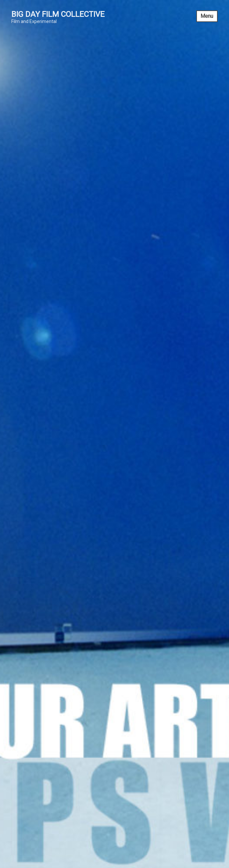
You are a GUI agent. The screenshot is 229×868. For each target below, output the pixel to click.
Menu (207, 16)
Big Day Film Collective (58, 14)
